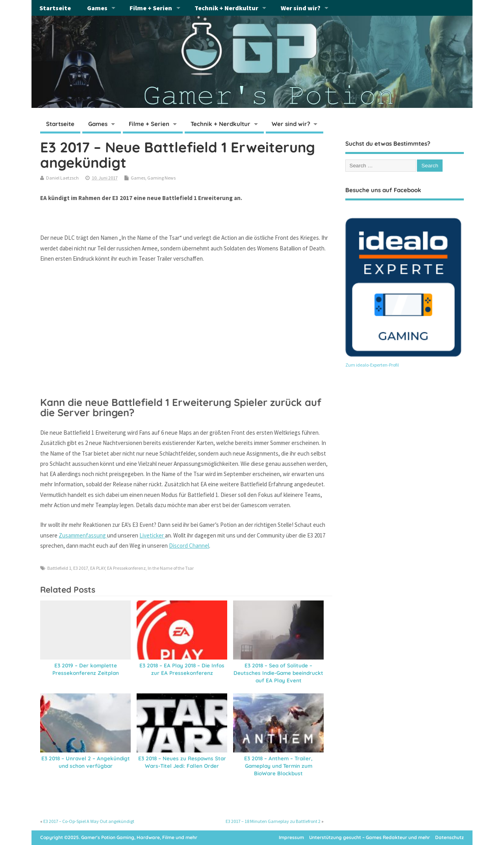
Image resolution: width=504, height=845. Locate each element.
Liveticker (152, 535)
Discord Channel (189, 546)
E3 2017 (81, 568)
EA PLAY (98, 568)
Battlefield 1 (59, 568)
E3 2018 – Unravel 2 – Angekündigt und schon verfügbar (86, 762)
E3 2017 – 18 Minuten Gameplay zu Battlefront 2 (273, 821)
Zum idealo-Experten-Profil (372, 365)
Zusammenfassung (83, 535)
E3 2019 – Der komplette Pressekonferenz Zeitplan (86, 669)
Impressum (291, 837)
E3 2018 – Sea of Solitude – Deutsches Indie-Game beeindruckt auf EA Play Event (278, 673)
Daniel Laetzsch (62, 178)
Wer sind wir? (301, 8)
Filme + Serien (151, 8)
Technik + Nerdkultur (226, 8)
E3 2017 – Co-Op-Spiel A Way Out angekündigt (89, 821)
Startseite (55, 8)
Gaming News (161, 178)
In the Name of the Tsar (171, 568)
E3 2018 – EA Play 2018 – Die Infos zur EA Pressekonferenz (182, 669)
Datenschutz (449, 837)
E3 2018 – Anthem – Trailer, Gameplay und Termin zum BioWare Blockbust (278, 766)
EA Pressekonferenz (126, 568)
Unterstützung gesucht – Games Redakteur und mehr (370, 837)
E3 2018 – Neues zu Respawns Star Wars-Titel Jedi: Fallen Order (182, 762)
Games (97, 8)
